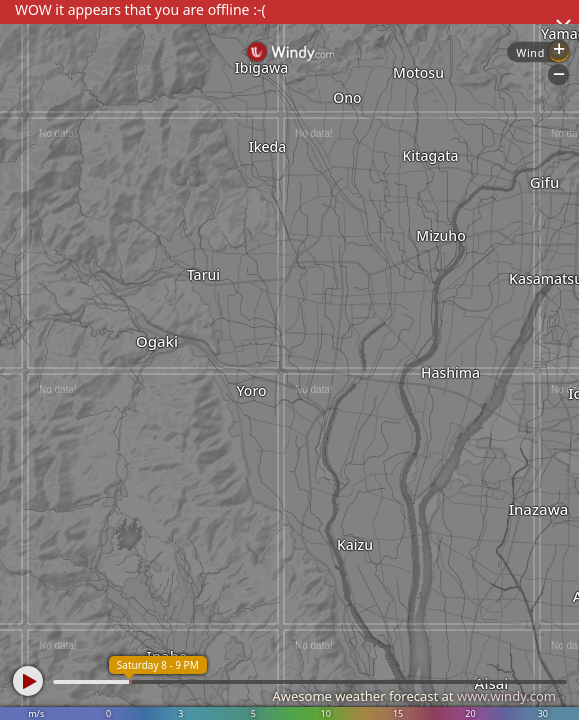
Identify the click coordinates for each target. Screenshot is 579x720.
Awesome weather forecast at (414, 696)
